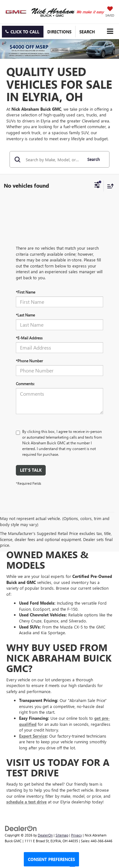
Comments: (25, 384)
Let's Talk (31, 470)
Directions (59, 32)
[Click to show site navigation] (110, 31)
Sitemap (62, 835)
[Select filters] (97, 186)
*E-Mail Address (29, 338)
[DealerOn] (21, 828)
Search (93, 159)
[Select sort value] (109, 186)
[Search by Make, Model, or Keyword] (53, 159)
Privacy (76, 835)
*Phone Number (29, 361)
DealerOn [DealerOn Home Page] (45, 835)
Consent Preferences (51, 859)
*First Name (26, 292)
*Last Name (25, 315)
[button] (23, 32)
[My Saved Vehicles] (110, 12)
